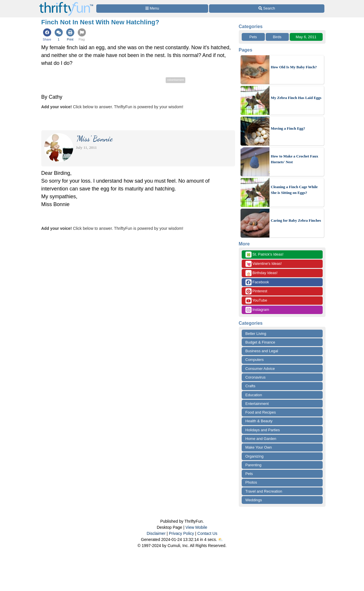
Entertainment (257, 404)
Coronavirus (256, 377)
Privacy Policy (181, 533)
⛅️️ (220, 539)
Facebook (257, 282)
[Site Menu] (152, 9)
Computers (255, 360)
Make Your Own (259, 447)
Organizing (255, 456)
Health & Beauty (259, 421)
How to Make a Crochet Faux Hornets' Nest (295, 159)
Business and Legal (262, 351)
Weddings (254, 500)
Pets (253, 37)
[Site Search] (267, 9)
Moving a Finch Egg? (288, 128)
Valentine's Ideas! (264, 264)
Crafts (251, 386)
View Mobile (196, 527)
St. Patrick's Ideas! (265, 255)
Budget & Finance (260, 342)
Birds (277, 37)
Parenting (254, 465)
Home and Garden (261, 439)
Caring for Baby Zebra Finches (296, 220)
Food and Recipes (261, 412)
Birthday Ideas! (262, 273)
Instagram (257, 310)
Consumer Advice (260, 369)
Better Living (256, 334)
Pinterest (256, 291)
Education (254, 395)
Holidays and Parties (263, 430)
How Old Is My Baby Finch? (294, 67)
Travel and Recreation (264, 491)
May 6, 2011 (306, 37)
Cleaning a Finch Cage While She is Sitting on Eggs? (294, 190)
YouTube (256, 301)
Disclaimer (156, 533)
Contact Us (207, 533)
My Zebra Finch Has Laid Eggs (296, 98)
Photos (251, 482)
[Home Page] (66, 3)
